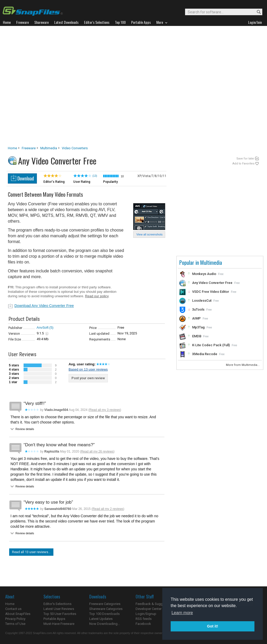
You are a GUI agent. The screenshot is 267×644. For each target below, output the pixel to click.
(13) (95, 176)
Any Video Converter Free (212, 283)
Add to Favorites (243, 164)
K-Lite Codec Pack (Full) (211, 345)
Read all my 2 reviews (108, 509)
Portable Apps (54, 619)
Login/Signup (146, 614)
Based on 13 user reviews (88, 369)
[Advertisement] (57, 87)
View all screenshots (149, 234)
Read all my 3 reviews (105, 410)
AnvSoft (43, 327)
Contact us (13, 609)
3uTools (198, 309)
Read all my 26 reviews (97, 452)
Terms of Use (15, 624)
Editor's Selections (57, 604)
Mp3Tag (198, 327)
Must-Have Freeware (59, 624)
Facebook (143, 624)
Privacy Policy (15, 619)
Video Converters (75, 148)
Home (12, 148)
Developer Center (149, 609)
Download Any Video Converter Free (44, 306)
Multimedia (49, 148)
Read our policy (97, 296)
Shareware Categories (106, 609)
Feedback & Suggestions (155, 604)
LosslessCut (202, 301)
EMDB (197, 336)
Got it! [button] (213, 626)
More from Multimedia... (243, 365)
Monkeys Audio (204, 274)
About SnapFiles (18, 614)
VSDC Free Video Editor (211, 292)
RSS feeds (144, 619)
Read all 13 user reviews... (31, 552)
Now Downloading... (105, 624)
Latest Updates (101, 619)
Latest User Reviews (59, 609)
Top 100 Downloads (104, 614)
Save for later (245, 159)
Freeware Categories (105, 604)
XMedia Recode (205, 354)
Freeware (29, 148)
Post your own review (88, 378)
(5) (51, 327)
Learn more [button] (182, 613)
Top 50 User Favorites (60, 614)
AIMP (196, 318)
